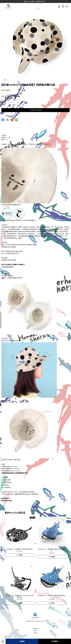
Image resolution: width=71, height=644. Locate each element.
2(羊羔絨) (17, 96)
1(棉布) (9, 96)
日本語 (35, 633)
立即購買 (22, 641)
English (35, 631)
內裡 (3, 96)
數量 (3, 101)
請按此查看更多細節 (7, 267)
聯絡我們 (35, 629)
